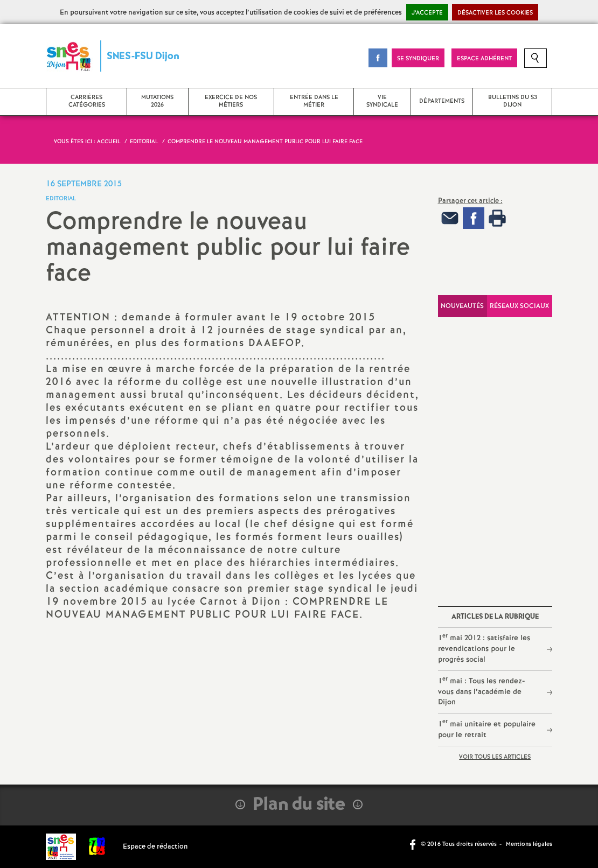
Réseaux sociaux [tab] (519, 306)
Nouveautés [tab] (462, 306)
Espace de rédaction (155, 847)
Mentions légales (529, 844)
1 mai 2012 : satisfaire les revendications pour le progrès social (484, 648)
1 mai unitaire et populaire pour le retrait (487, 729)
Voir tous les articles (495, 757)
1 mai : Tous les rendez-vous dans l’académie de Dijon (481, 691)
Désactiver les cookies (495, 13)
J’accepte (427, 13)
